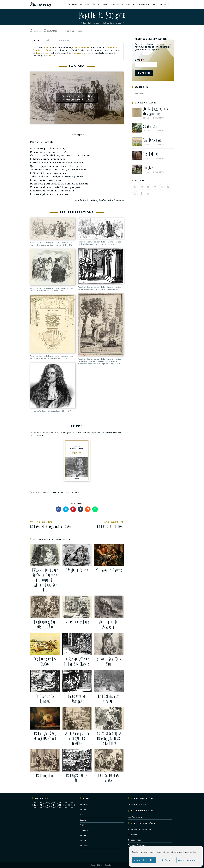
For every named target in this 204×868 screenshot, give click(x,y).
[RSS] (72, 805)
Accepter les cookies (144, 860)
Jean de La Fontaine (81, 47)
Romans (84, 841)
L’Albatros (133, 835)
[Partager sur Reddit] (88, 509)
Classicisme (77, 53)
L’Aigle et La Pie (77, 570)
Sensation (150, 127)
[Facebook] (35, 805)
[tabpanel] (77, 52)
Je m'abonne (144, 73)
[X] (41, 805)
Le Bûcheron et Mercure (109, 699)
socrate (75, 492)
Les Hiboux (151, 154)
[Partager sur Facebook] (58, 509)
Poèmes (84, 835)
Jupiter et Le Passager (109, 625)
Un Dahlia (150, 168)
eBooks (84, 810)
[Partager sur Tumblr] (81, 509)
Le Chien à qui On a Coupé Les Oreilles (77, 739)
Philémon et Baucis (109, 570)
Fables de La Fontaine (73, 31)
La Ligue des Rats (77, 622)
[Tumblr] (54, 805)
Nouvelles (85, 830)
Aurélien (37, 31)
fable (48, 47)
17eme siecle (47, 492)
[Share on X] (66, 509)
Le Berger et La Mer (77, 778)
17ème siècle (42, 53)
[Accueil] (79, 23)
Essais (83, 820)
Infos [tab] (49, 40)
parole (68, 492)
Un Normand (152, 140)
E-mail (139, 60)
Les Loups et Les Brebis (45, 662)
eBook (48, 50)
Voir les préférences (188, 860)
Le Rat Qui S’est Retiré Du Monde (45, 736)
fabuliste (51, 56)
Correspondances (136, 840)
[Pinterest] (47, 805)
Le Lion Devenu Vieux (109, 778)
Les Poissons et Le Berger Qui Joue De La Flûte (109, 739)
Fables (83, 825)
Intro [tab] (36, 40)
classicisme (58, 492)
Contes (83, 815)
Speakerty (41, 4)
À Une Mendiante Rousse (140, 830)
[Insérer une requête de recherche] (153, 94)
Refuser (166, 860)
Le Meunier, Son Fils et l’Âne (45, 625)
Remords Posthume (137, 845)
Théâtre (84, 846)
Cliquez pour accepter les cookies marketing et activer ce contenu (77, 98)
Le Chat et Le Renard (45, 699)
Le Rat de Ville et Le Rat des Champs (77, 662)
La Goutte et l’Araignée (77, 699)
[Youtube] (60, 805)
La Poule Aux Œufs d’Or (109, 662)
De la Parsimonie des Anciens (156, 111)
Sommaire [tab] (64, 40)
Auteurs (84, 804)
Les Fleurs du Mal (136, 817)
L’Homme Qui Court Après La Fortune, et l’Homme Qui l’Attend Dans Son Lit (45, 580)
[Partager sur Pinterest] (73, 509)
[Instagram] (66, 805)
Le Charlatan (45, 776)
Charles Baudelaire (137, 804)
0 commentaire (159, 118)
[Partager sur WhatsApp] (95, 509)
